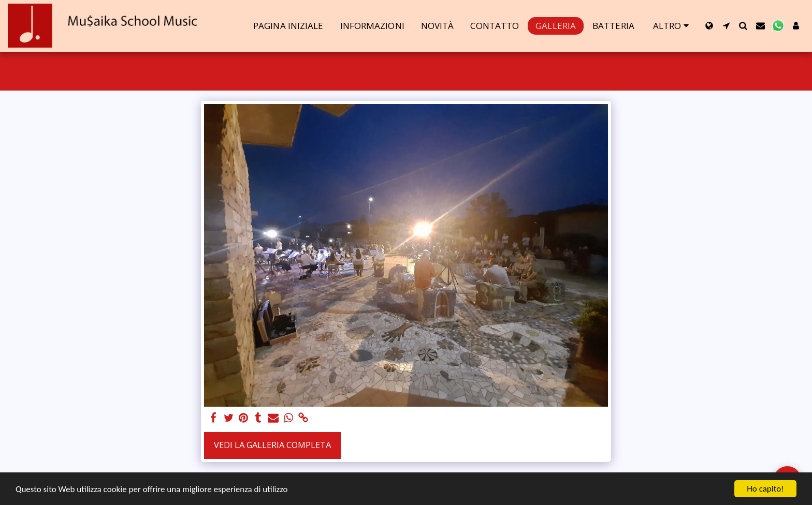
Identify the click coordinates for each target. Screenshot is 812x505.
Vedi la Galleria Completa (272, 445)
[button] (726, 26)
